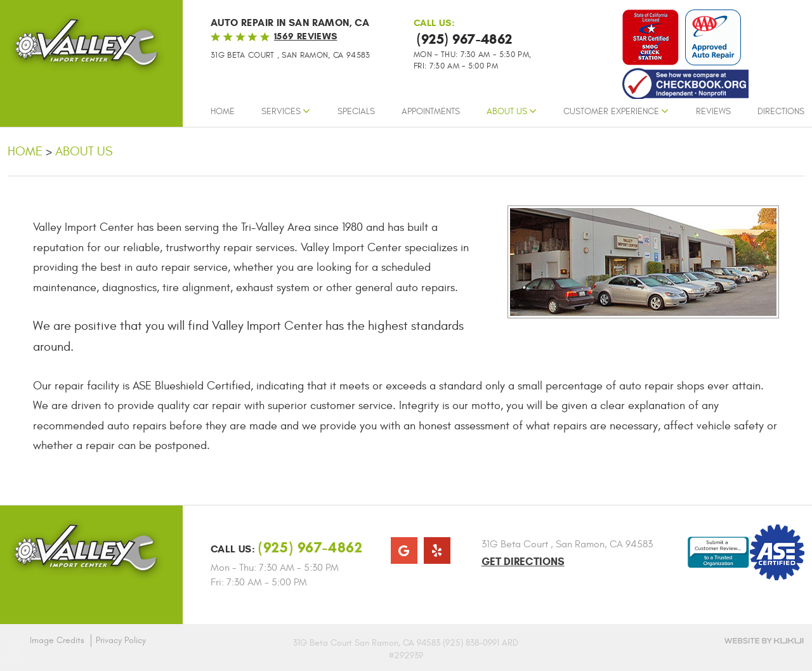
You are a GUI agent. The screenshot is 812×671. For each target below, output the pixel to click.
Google (404, 550)
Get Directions (523, 562)
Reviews (713, 112)
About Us (507, 112)
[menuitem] (223, 115)
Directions (781, 112)
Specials (356, 112)
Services (281, 112)
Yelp (437, 550)
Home (223, 112)
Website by (764, 641)
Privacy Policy (121, 640)
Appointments (431, 112)
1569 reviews (306, 36)
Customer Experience (611, 112)
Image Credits (57, 640)
